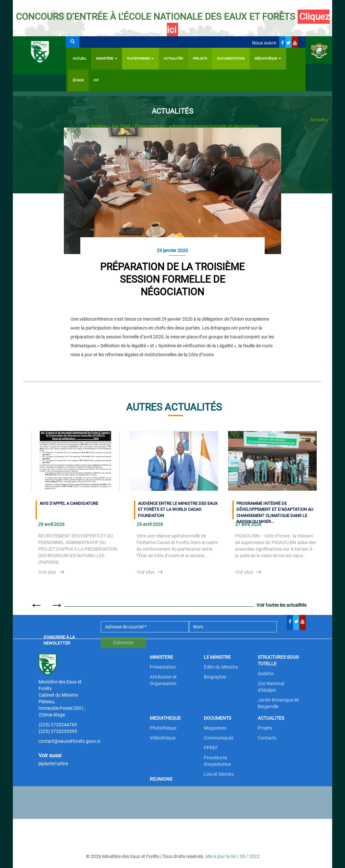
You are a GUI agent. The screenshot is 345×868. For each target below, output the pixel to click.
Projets (200, 58)
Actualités (173, 58)
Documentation (231, 58)
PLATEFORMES (140, 58)
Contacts (267, 738)
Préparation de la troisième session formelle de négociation (172, 279)
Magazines (215, 728)
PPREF (211, 748)
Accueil (80, 58)
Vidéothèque (163, 738)
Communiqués (219, 738)
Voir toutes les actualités (281, 605)
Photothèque (163, 728)
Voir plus (47, 572)
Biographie (215, 677)
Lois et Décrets (219, 774)
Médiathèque (268, 58)
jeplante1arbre (53, 764)
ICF (96, 80)
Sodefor (266, 674)
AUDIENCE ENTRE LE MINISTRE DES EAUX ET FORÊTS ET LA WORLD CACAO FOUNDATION (178, 509)
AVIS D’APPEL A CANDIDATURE (69, 503)
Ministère (107, 58)
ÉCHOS (78, 80)
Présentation (163, 667)
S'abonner (123, 643)
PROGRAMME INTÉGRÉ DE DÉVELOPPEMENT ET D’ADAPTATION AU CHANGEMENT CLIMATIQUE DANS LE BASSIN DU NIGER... (275, 510)
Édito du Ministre (221, 667)
